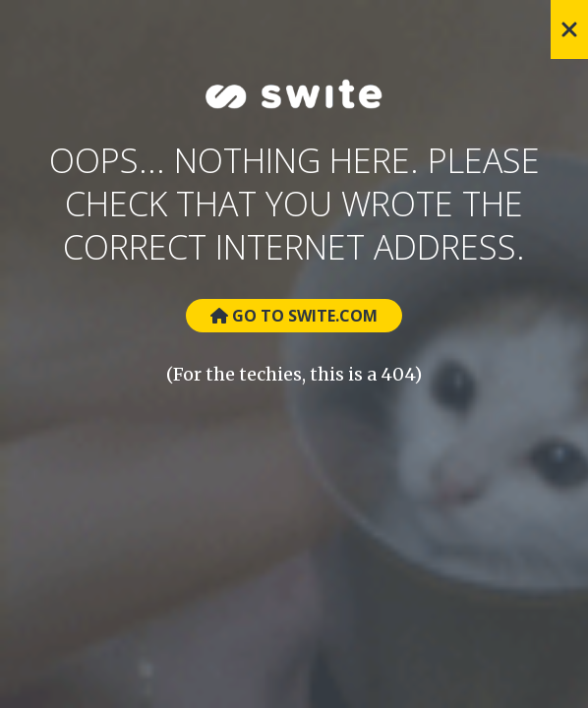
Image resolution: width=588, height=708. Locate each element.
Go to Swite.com (294, 316)
